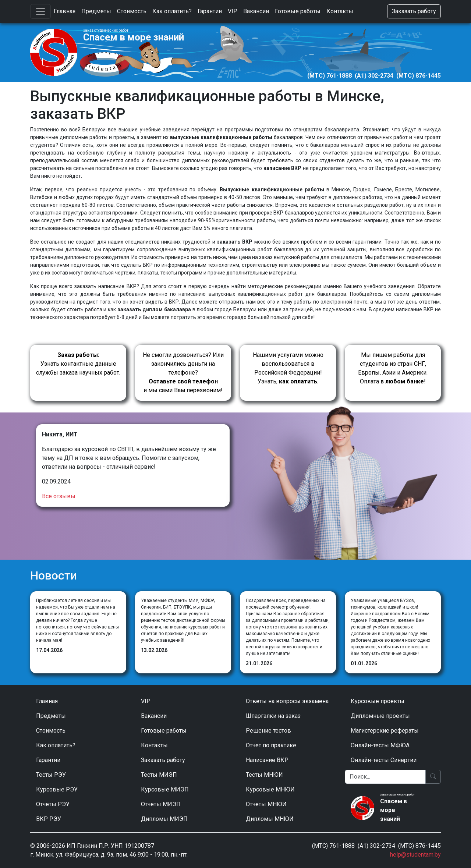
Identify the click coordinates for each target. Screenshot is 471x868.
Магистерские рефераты (385, 731)
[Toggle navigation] (40, 11)
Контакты (340, 11)
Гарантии (210, 11)
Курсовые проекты (378, 701)
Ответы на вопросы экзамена (287, 701)
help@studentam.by (415, 855)
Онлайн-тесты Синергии (384, 760)
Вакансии (256, 11)
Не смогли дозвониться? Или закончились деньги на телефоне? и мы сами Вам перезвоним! (183, 373)
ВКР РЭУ (49, 819)
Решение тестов (268, 731)
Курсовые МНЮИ (270, 789)
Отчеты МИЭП (161, 804)
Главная (65, 11)
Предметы (96, 11)
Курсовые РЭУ (57, 789)
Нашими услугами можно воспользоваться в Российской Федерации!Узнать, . (288, 368)
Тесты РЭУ (51, 775)
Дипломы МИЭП (164, 819)
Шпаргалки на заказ (273, 716)
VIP (233, 11)
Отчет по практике (271, 745)
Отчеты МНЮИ (266, 804)
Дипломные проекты (380, 716)
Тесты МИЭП (159, 775)
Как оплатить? (172, 11)
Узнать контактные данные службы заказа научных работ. (78, 364)
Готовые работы (298, 11)
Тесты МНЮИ (264, 775)
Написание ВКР (267, 760)
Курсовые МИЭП (165, 789)
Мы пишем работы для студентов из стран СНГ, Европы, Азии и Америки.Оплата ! (393, 368)
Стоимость (132, 11)
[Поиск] (385, 777)
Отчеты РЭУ (53, 804)
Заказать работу (414, 11)
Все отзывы (59, 496)
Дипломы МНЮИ (270, 819)
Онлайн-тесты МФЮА (380, 745)
